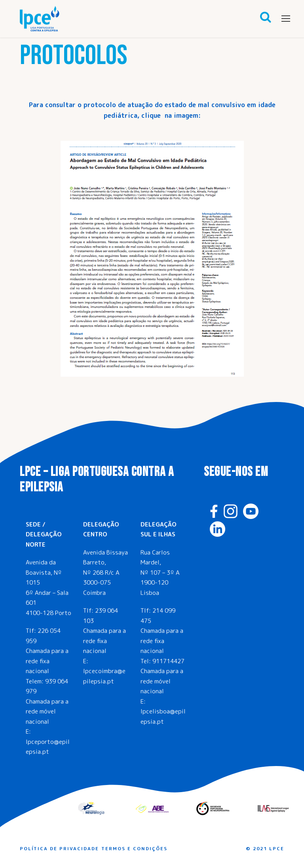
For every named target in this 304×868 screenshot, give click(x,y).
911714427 (168, 661)
